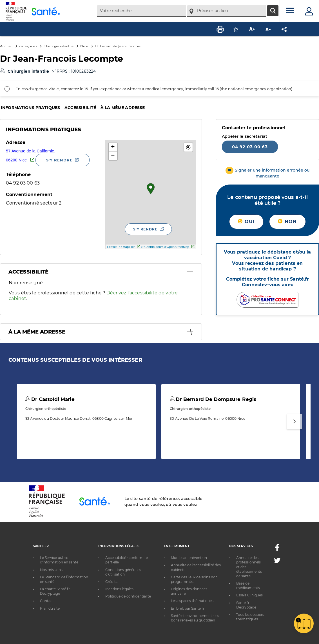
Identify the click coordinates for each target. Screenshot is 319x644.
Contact (47, 601)
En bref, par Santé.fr (188, 608)
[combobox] (142, 11)
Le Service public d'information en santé (59, 560)
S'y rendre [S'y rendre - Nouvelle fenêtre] (59, 160)
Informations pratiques (30, 108)
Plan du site (50, 608)
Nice (84, 46)
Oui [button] (246, 222)
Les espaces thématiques (192, 601)
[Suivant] (294, 422)
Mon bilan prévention (189, 558)
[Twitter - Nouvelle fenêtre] (277, 562)
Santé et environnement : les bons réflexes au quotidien (195, 618)
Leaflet (112, 247)
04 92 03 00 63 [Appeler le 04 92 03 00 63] (250, 147)
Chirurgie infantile (59, 46)
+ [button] (113, 147)
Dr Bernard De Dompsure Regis (213, 399)
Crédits (111, 582)
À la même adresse (123, 108)
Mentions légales (119, 589)
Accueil (6, 46)
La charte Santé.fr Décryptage (55, 591)
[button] (188, 147)
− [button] (113, 156)
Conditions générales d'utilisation (123, 572)
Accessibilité (80, 108)
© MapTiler (127, 247)
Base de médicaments (248, 586)
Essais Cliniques (249, 595)
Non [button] (287, 222)
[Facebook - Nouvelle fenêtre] (277, 549)
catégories (28, 46)
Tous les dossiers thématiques (250, 617)
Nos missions (51, 570)
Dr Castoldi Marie (50, 399)
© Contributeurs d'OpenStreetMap (165, 247)
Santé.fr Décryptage (246, 605)
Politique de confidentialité (128, 596)
